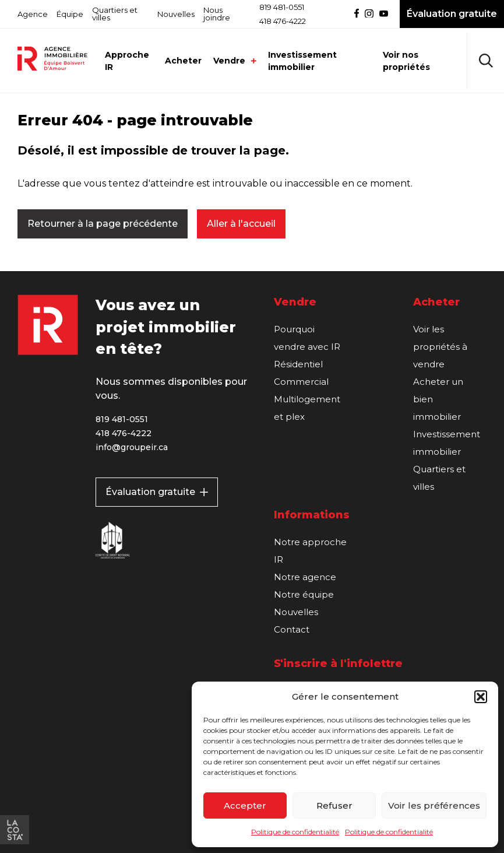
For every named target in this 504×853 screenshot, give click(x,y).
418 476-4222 (283, 21)
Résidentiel (298, 364)
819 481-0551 (282, 7)
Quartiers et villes (115, 14)
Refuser (334, 805)
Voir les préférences (434, 805)
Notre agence (305, 577)
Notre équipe (304, 594)
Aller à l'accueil (241, 224)
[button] (481, 697)
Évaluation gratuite (157, 492)
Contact (292, 629)
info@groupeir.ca (132, 447)
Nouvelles (176, 14)
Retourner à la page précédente (103, 224)
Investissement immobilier (302, 61)
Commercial (301, 382)
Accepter (245, 805)
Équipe (70, 14)
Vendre (235, 61)
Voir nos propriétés (406, 61)
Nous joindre (217, 14)
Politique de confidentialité (295, 832)
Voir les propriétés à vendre (440, 347)
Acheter (183, 61)
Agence (33, 14)
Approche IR (127, 61)
